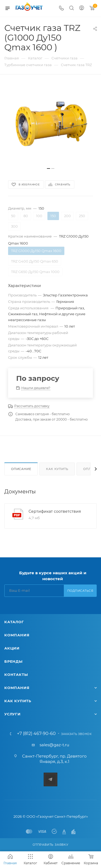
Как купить (57, 469)
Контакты (16, 675)
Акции (12, 648)
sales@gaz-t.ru (54, 745)
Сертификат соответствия (55, 511)
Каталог (14, 622)
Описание (21, 469)
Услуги (13, 714)
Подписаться (80, 591)
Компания (17, 635)
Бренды (13, 661)
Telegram (50, 779)
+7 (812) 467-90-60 (36, 734)
